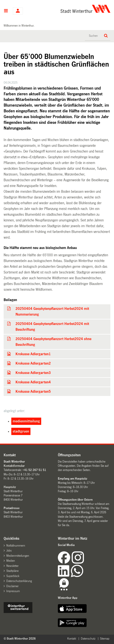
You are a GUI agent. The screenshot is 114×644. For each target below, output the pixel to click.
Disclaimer (12, 586)
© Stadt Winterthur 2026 (20, 639)
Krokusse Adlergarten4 (33, 382)
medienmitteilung (26, 421)
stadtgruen (21, 431)
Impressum (13, 591)
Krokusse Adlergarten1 (33, 354)
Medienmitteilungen (18, 556)
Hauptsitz (10, 487)
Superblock (13, 576)
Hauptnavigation (6, 11)
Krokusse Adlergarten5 (33, 392)
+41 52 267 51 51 (34, 470)
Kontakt (72, 639)
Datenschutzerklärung (19, 581)
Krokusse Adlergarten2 (33, 363)
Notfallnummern (16, 546)
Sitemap (105, 639)
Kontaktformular (14, 466)
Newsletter (12, 566)
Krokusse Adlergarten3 (33, 373)
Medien (11, 561)
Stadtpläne (12, 571)
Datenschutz (88, 639)
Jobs (9, 551)
